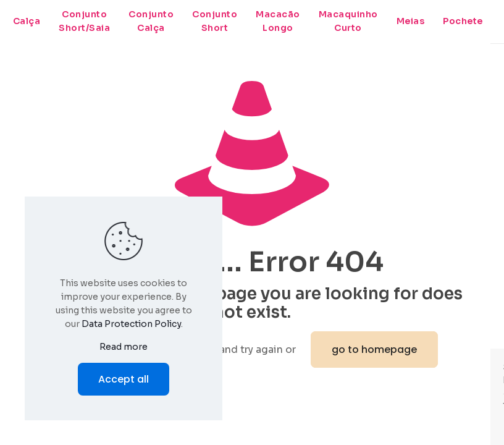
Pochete (463, 21)
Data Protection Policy (131, 324)
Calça (27, 21)
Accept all (124, 379)
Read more (124, 347)
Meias (411, 21)
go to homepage (374, 350)
